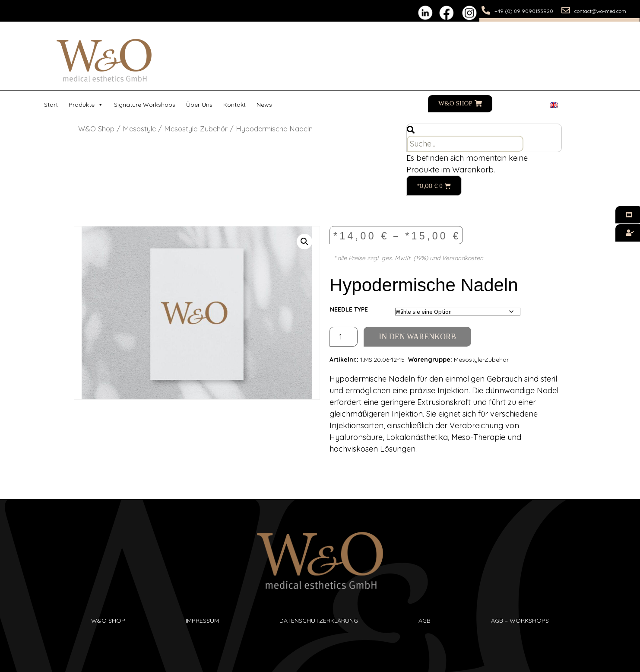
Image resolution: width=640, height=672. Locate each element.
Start (51, 105)
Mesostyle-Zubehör (196, 129)
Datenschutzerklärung (319, 621)
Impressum (202, 621)
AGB (425, 621)
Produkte (86, 105)
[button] (304, 242)
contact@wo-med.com (600, 11)
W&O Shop (96, 129)
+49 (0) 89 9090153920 (524, 11)
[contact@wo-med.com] (566, 10)
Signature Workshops (145, 105)
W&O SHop (108, 621)
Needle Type (349, 309)
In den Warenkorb (417, 337)
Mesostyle (139, 129)
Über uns (199, 105)
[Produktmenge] (344, 337)
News (264, 105)
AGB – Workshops (520, 621)
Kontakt (234, 105)
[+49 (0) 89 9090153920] (486, 10)
